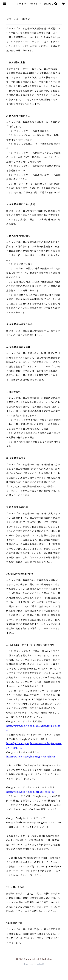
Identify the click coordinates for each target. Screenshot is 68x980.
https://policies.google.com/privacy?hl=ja (31, 757)
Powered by (34, 964)
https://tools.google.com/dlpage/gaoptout (31, 792)
